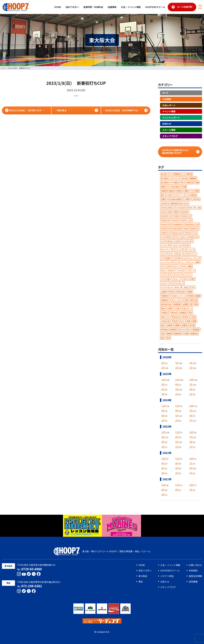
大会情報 (167, 99)
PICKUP (164, 229)
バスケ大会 (165, 279)
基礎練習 (193, 178)
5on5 (163, 212)
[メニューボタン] (200, 7)
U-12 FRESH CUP (168, 237)
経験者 (169, 334)
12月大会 (196, 199)
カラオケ (186, 245)
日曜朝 (177, 325)
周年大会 (194, 300)
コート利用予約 (185, 7)
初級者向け (165, 300)
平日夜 (174, 321)
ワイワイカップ (178, 283)
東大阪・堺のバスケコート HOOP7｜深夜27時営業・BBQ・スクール (102, 551)
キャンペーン (166, 250)
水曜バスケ (165, 187)
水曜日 (163, 199)
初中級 (190, 296)
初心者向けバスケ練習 (169, 182)
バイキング (165, 275)
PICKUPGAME (176, 229)
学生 (190, 313)
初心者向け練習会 (175, 199)
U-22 (180, 237)
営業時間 (177, 304)
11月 (178, 380)
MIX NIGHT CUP (193, 224)
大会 (178, 308)
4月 (191, 363)
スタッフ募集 (187, 266)
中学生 (171, 292)
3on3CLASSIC (167, 208)
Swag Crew (177, 233)
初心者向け (176, 187)
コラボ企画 (165, 258)
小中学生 (184, 317)
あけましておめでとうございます (180, 241)
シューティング (195, 258)
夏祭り (171, 308)
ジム (184, 258)
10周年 (187, 199)
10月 (192, 380)
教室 (195, 321)
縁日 (163, 338)
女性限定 (183, 313)
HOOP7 (176, 220)
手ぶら (182, 321)
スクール (164, 266)
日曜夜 (169, 325)
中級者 (189, 292)
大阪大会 (174, 313)
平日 (182, 182)
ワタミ (192, 287)
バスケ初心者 (182, 178)
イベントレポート (171, 118)
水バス (182, 330)
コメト (163, 254)
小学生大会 (165, 321)
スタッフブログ (170, 136)
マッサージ (165, 283)
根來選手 (174, 330)
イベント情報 (169, 111)
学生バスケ (165, 317)
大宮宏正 (164, 313)
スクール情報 (169, 130)
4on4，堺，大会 (194, 208)
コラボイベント (190, 254)
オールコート (175, 245)
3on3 (186, 203)
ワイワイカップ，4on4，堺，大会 (174, 287)
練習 (187, 334)
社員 (163, 334)
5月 (177, 363)
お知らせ (167, 124)
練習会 (179, 191)
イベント (164, 245)
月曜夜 (184, 325)
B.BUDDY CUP (167, 216)
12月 (164, 380)
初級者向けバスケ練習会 (183, 174)
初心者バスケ (166, 174)
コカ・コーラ (189, 250)
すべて (165, 93)
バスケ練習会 (191, 195)
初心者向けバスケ (168, 178)
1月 (191, 368)
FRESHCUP (166, 220)
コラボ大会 (176, 258)
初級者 (198, 296)
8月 (177, 384)
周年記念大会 (166, 304)
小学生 (193, 317)
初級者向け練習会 (168, 191)
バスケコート (179, 195)
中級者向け (165, 296)
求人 (189, 330)
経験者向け (179, 334)
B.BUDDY (185, 212)
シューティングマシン (169, 262)
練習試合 (195, 334)
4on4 (183, 208)
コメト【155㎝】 (175, 254)
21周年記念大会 (175, 203)
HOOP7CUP (166, 224)
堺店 (196, 304)
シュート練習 (195, 262)
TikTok (187, 233)
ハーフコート (190, 271)
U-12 (195, 233)
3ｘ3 (177, 208)
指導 (189, 321)
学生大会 (175, 317)
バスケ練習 (195, 191)
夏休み (163, 308)
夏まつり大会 (166, 195)
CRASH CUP (186, 216)
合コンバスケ (177, 300)
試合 (168, 338)
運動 (186, 191)
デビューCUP (166, 271)
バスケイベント (185, 275)
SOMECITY (165, 233)
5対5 (170, 212)
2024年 (164, 203)
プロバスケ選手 (189, 279)
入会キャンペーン (179, 296)
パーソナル (178, 271)
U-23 (163, 241)
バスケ (174, 275)
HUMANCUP (178, 224)
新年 (163, 325)
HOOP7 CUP (187, 220)
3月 (163, 368)
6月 (163, 363)
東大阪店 (164, 330)
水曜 (184, 187)
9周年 (176, 212)
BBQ (177, 216)
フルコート (176, 279)
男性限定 (196, 330)
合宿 (186, 300)
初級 (197, 182)
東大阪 (192, 325)
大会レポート (169, 105)
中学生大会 (180, 292)
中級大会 (190, 182)
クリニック (178, 250)
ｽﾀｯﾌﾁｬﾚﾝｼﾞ (175, 266)
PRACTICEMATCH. (191, 229)
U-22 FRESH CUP (191, 237)
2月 (177, 368)
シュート (184, 262)
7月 (191, 384)
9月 (163, 384)
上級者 (163, 292)
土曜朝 (185, 304)
